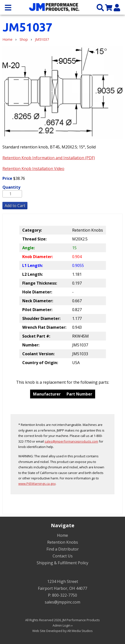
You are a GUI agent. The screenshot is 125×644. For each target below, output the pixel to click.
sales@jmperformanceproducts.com (71, 441)
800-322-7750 (65, 595)
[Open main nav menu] (8, 7)
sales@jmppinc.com (62, 602)
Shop (24, 39)
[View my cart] (109, 7)
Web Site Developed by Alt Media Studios (62, 631)
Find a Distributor (63, 549)
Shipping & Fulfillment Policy (62, 563)
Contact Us (63, 556)
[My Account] (117, 7)
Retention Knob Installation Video (33, 169)
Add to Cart (15, 206)
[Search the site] (100, 7)
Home (7, 39)
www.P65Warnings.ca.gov (37, 484)
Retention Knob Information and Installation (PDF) (49, 158)
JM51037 (42, 39)
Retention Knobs (63, 542)
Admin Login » (63, 625)
